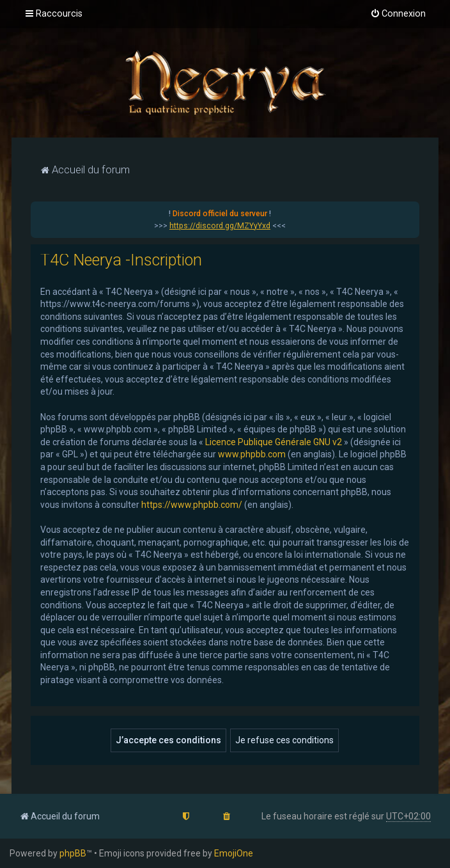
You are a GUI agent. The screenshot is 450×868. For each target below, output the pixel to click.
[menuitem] (398, 14)
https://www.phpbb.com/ (192, 505)
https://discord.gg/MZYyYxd (220, 226)
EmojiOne (234, 853)
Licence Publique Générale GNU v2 (274, 442)
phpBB (73, 853)
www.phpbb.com (252, 454)
